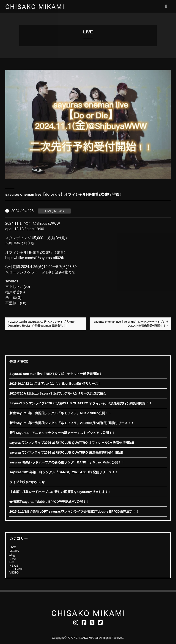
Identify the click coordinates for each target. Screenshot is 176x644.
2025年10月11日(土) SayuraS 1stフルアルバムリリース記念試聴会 (58, 393)
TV (11, 554)
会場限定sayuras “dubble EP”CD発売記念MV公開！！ (49, 502)
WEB (12, 556)
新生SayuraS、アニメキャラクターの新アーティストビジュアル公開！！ (62, 433)
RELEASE (16, 569)
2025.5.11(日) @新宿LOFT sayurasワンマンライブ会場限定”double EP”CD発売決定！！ (74, 511)
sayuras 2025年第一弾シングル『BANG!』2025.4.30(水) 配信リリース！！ (64, 472)
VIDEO (14, 572)
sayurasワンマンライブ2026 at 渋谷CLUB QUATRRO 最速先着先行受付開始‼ (66, 452)
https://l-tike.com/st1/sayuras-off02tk (35, 258)
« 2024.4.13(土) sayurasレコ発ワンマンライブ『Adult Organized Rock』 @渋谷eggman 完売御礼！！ (42, 324)
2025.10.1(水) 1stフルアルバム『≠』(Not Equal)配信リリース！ (55, 384)
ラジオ (13, 559)
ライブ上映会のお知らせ (27, 482)
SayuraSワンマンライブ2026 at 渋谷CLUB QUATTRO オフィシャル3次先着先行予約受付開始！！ (81, 403)
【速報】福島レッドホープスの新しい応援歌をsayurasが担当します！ (60, 492)
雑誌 (12, 562)
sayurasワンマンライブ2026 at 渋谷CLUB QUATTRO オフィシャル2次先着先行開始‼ (72, 443)
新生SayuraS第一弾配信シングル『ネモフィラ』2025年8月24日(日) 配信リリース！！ (72, 423)
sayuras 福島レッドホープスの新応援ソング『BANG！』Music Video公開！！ (67, 462)
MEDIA (14, 551)
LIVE (48, 211)
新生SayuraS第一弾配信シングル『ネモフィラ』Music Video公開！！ (60, 413)
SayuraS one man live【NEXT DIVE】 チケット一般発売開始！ (56, 374)
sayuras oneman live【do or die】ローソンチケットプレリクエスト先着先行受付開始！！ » (131, 324)
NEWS (59, 211)
